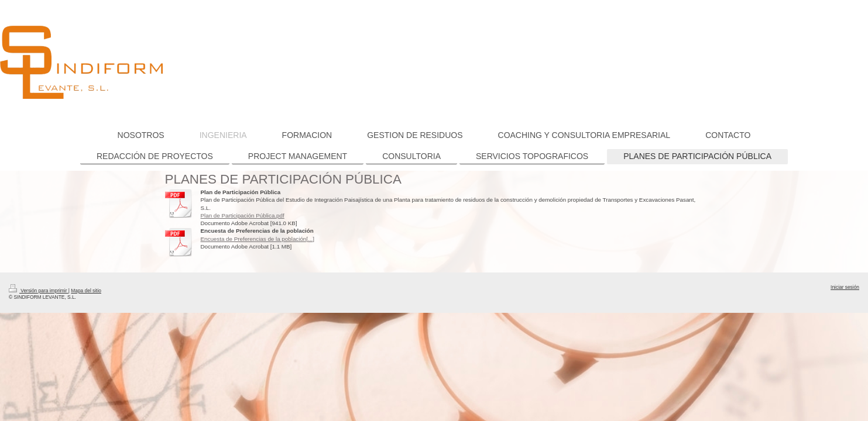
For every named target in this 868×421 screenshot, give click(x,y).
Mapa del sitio (86, 291)
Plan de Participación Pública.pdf (243, 215)
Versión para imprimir (39, 291)
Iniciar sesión (845, 287)
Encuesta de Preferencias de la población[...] (258, 239)
